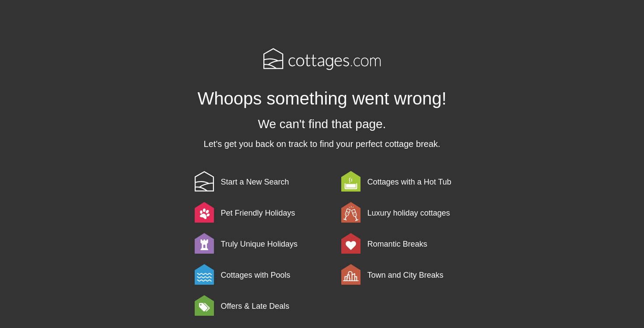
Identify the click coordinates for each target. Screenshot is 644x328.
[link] (266, 181)
